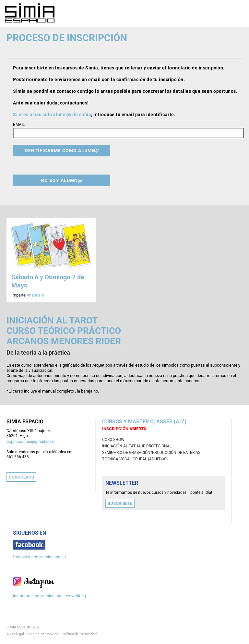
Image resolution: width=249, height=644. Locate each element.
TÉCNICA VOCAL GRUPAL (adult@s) (135, 459)
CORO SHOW (113, 440)
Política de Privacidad (79, 634)
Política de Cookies (43, 634)
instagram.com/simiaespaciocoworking (49, 596)
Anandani (35, 295)
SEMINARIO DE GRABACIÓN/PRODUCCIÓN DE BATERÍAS (151, 453)
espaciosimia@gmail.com (30, 441)
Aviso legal (15, 634)
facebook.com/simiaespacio (39, 557)
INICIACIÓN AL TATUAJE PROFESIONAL (137, 446)
